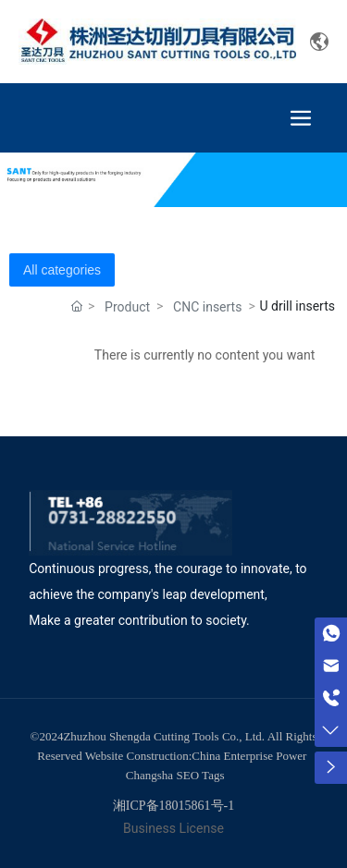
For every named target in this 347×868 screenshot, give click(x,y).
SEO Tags (201, 775)
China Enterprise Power (249, 756)
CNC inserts (207, 307)
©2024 (47, 736)
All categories (62, 270)
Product (127, 307)
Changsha (149, 775)
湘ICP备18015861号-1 (173, 806)
